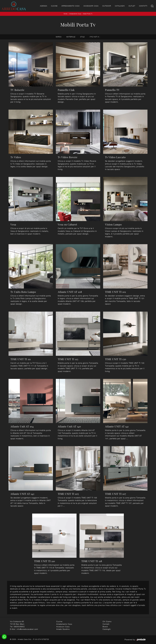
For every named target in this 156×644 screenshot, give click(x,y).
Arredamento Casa (71, 6)
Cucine (54, 6)
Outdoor (107, 6)
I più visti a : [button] (95, 37)
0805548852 (19, 627)
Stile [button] (82, 37)
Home (66, 14)
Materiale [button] (71, 37)
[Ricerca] (152, 6)
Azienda (44, 6)
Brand (105, 627)
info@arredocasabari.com (27, 629)
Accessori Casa (91, 6)
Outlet (132, 6)
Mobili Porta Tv (88, 14)
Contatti (143, 6)
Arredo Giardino (63, 629)
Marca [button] (59, 37)
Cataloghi (120, 6)
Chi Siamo (107, 621)
